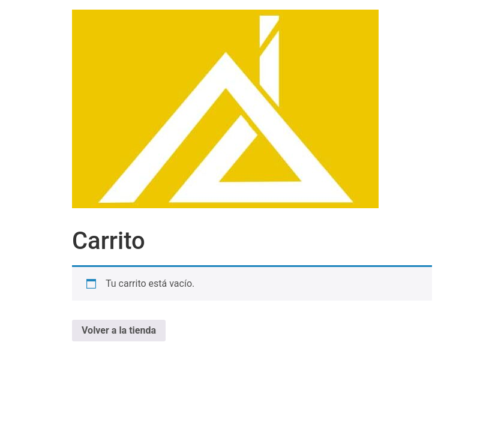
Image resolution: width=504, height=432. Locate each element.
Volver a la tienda (119, 330)
